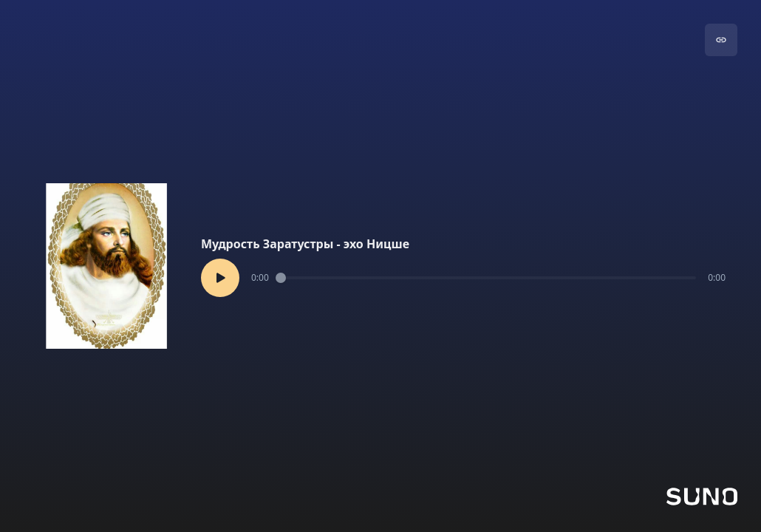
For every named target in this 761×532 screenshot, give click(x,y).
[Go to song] (721, 40)
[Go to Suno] (702, 497)
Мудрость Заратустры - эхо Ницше (305, 244)
